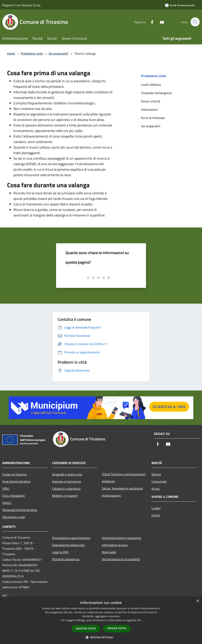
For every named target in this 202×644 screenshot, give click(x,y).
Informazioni (149, 110)
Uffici (6, 489)
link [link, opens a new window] (139, 620)
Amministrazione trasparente (122, 538)
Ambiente (108, 481)
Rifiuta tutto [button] (117, 628)
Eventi (156, 515)
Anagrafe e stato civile (67, 474)
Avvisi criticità (151, 101)
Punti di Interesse (153, 118)
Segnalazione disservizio (68, 545)
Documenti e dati (14, 517)
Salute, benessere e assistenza (122, 488)
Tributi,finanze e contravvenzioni (124, 474)
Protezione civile (32, 53)
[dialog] (101, 620)
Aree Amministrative (16, 481)
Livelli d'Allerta (151, 85)
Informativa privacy (115, 545)
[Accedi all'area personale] (180, 5)
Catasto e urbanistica (66, 489)
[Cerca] (195, 22)
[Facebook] (150, 22)
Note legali (109, 552)
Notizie (156, 474)
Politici (7, 503)
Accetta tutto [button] (86, 629)
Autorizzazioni (111, 495)
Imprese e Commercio (66, 481)
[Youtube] (160, 22)
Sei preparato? (58, 53)
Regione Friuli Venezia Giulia (21, 5)
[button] (101, 637)
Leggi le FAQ (60, 552)
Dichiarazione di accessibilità (121, 559)
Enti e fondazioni (14, 496)
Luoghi (156, 508)
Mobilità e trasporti (65, 496)
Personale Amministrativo (20, 510)
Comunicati (159, 481)
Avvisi (156, 489)
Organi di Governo (14, 474)
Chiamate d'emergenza (156, 93)
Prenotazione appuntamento (71, 538)
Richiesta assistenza (66, 559)
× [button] (198, 601)
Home (11, 53)
